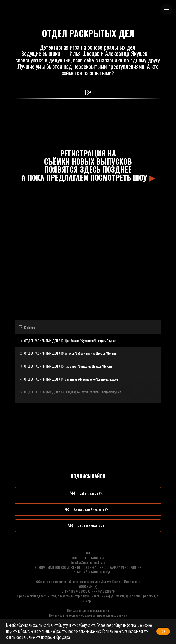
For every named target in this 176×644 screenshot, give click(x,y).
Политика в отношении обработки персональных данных (88, 615)
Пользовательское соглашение (88, 610)
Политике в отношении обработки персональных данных (61, 631)
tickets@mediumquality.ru (88, 562)
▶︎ (152, 177)
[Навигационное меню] (166, 10)
